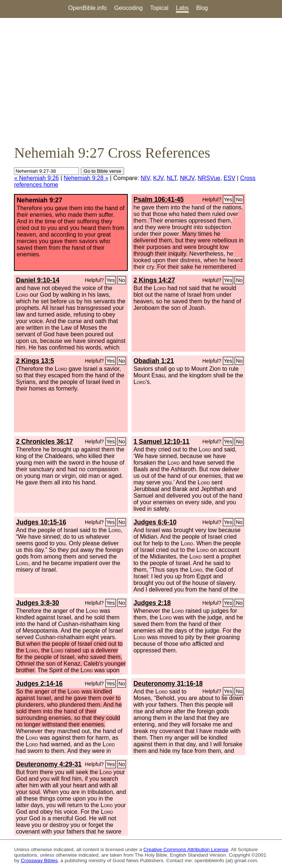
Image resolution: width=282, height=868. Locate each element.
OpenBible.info (88, 8)
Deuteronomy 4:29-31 (49, 764)
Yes (228, 199)
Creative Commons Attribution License (186, 849)
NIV (145, 178)
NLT (172, 178)
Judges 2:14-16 (39, 684)
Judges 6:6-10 (155, 522)
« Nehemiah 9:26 (36, 178)
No (239, 199)
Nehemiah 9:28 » (86, 178)
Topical (159, 8)
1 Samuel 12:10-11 (161, 442)
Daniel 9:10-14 (37, 280)
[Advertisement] (141, 81)
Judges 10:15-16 (41, 522)
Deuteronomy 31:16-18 (168, 684)
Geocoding (128, 8)
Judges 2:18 (152, 603)
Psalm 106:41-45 (158, 199)
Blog (202, 8)
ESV (229, 178)
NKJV (187, 178)
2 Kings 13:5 (35, 361)
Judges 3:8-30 (37, 603)
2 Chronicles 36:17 (44, 442)
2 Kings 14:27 (154, 280)
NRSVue (209, 178)
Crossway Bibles (39, 860)
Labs (182, 8)
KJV (158, 178)
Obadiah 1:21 (154, 361)
